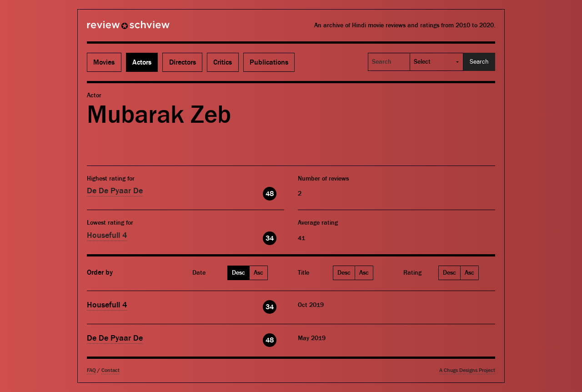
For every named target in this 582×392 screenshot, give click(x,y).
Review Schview (113, 29)
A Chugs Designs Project (467, 370)
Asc (258, 273)
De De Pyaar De (115, 191)
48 (270, 194)
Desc (238, 273)
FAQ (91, 370)
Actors (142, 62)
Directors (183, 62)
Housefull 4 (107, 235)
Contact (110, 370)
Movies (104, 62)
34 (270, 238)
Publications (269, 62)
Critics (223, 62)
